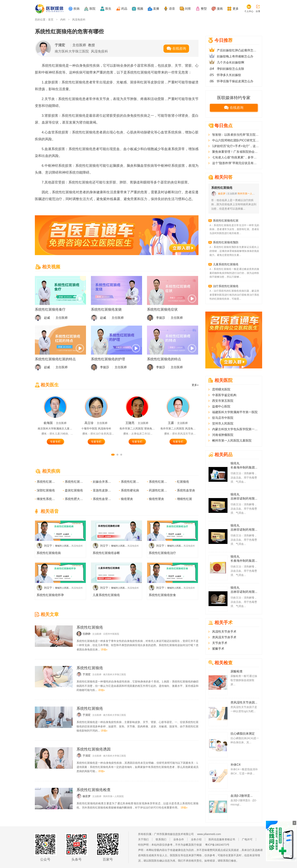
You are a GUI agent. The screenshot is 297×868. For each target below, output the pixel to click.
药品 (124, 9)
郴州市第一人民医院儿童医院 (232, 441)
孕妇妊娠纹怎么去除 (231, 69)
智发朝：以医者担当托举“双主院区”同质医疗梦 (236, 135)
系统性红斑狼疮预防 (226, 242)
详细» (104, 649)
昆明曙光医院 (221, 389)
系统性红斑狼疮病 (49, 553)
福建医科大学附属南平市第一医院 (235, 412)
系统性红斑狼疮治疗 (162, 553)
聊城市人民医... (63, 546)
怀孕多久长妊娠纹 (229, 75)
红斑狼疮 (183, 482)
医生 (108, 9)
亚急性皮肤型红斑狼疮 (102, 490)
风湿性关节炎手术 (224, 632)
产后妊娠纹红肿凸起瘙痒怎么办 (238, 50)
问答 (188, 9)
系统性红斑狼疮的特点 (164, 359)
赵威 (47, 318)
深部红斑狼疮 (46, 490)
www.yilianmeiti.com (209, 834)
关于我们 (143, 839)
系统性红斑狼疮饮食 (162, 595)
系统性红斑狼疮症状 (162, 309)
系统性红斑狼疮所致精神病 (158, 482)
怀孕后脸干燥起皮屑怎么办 (235, 81)
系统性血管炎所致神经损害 (102, 499)
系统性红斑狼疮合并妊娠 (74, 482)
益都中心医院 (221, 406)
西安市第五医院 (223, 401)
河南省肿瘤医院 (223, 435)
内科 (63, 20)
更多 (236, 9)
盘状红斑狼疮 (74, 490)
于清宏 (60, 45)
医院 (92, 9)
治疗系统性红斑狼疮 (226, 286)
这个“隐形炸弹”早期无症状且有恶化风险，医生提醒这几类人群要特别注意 (236, 163)
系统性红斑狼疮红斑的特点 (55, 359)
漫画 (220, 9)
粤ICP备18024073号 (217, 845)
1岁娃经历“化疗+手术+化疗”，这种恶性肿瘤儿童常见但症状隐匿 (236, 146)
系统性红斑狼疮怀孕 (50, 595)
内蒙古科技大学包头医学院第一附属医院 (236, 429)
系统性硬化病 (130, 490)
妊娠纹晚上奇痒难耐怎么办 (235, 56)
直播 (156, 9)
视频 (140, 9)
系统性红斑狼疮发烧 (106, 309)
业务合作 (179, 839)
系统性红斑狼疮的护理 (108, 359)
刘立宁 (48, 546)
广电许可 (247, 839)
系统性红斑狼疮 (46, 482)
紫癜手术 (218, 649)
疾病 (77, 9)
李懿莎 (161, 318)
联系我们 (161, 839)
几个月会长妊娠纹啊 (231, 62)
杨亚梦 (222, 194)
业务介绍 (196, 839)
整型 (204, 9)
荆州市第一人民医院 (113, 796)
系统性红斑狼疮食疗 (50, 309)
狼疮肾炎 (127, 499)
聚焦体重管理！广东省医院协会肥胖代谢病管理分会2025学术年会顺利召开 (236, 152)
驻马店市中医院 (223, 418)
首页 (51, 20)
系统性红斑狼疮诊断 (106, 553)
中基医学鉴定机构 (224, 395)
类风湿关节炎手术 (224, 637)
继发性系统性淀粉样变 (46, 499)
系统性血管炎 (186, 490)
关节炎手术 (220, 643)
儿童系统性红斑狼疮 (106, 595)
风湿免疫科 (79, 20)
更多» (195, 385)
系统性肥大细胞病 (74, 499)
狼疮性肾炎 (156, 499)
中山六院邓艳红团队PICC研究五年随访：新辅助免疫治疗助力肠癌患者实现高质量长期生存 (236, 140)
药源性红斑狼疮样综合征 (158, 490)
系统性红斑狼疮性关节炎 (130, 482)
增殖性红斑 (184, 499)
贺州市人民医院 (223, 423)
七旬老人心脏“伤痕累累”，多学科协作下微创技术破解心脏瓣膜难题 (236, 157)
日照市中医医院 (111, 634)
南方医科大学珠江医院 (72, 51)
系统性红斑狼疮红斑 (226, 221)
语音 (172, 9)
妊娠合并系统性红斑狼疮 (102, 482)
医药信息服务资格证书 (222, 839)
